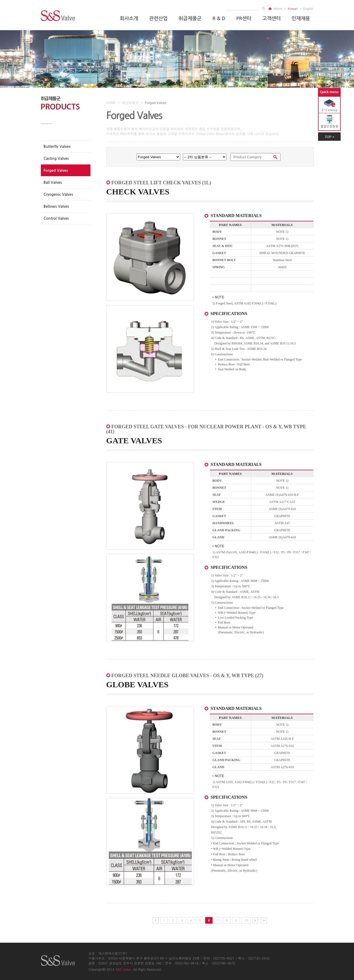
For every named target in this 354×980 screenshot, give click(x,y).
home (278, 9)
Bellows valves (56, 206)
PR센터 (244, 19)
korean (293, 9)
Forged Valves (155, 103)
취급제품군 (190, 19)
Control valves (56, 218)
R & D (219, 19)
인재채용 (301, 19)
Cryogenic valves (58, 194)
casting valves (56, 158)
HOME (111, 103)
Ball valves (53, 182)
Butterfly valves (57, 146)
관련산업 (158, 19)
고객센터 (271, 19)
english (308, 9)
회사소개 (129, 19)
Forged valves (56, 170)
